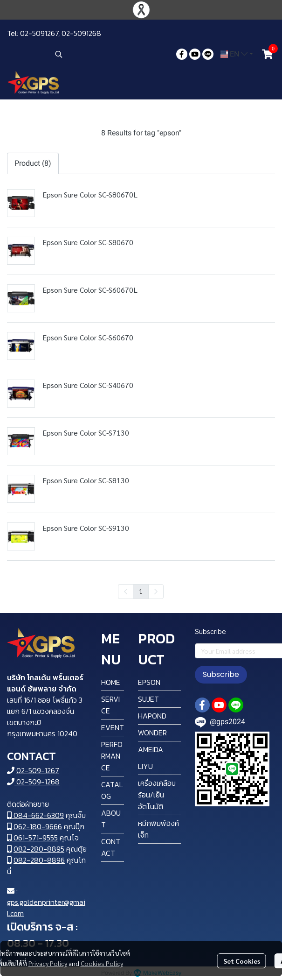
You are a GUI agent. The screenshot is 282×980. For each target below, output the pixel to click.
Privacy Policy (48, 963)
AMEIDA (151, 749)
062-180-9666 (34, 826)
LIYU (145, 766)
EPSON (149, 682)
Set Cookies (242, 961)
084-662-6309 (35, 815)
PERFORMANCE (112, 756)
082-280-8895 (39, 849)
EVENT (113, 727)
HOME (111, 682)
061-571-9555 (32, 838)
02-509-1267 (38, 770)
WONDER (152, 733)
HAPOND (152, 716)
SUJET (148, 699)
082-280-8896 (39, 860)
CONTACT (111, 847)
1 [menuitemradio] (141, 591)
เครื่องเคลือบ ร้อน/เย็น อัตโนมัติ (157, 795)
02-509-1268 (33, 782)
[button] (111, 54)
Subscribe (221, 674)
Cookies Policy (102, 963)
